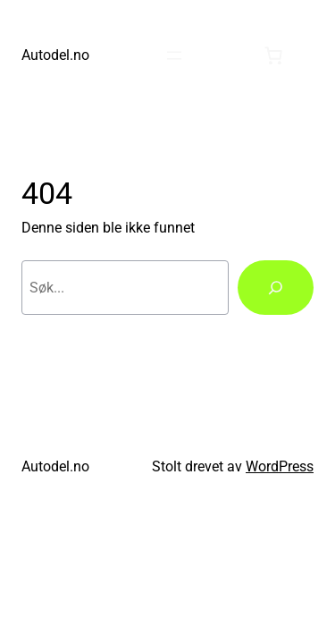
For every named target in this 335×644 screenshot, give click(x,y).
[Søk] (276, 288)
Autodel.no (55, 55)
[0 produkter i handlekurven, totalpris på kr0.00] (273, 55)
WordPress (280, 466)
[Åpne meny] (174, 55)
